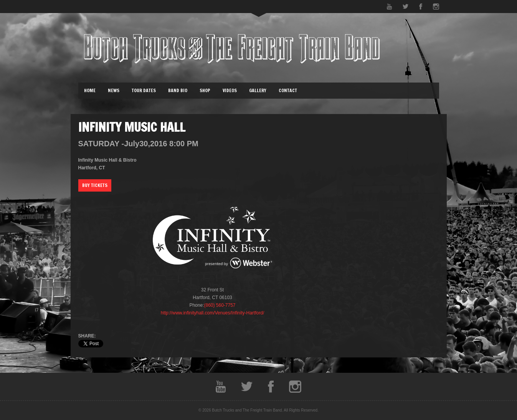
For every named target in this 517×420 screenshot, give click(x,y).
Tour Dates (144, 90)
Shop (205, 90)
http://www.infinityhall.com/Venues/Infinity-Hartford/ (212, 313)
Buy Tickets (95, 185)
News (114, 90)
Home (90, 90)
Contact (288, 90)
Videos (230, 90)
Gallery (258, 90)
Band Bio (178, 90)
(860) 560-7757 (220, 305)
